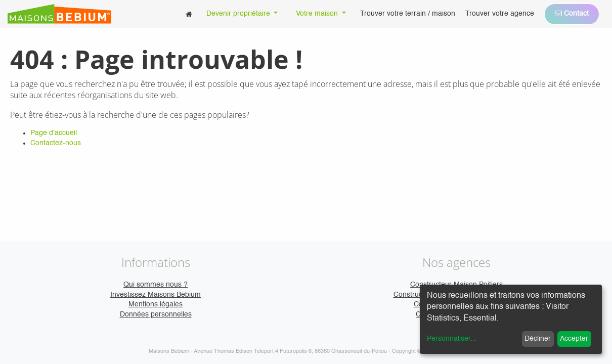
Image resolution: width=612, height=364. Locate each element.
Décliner (538, 339)
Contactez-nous (56, 143)
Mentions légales (156, 304)
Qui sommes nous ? (156, 285)
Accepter (574, 339)
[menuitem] (189, 14)
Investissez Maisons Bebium (156, 295)
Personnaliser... (452, 339)
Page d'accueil (54, 133)
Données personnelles (156, 314)
